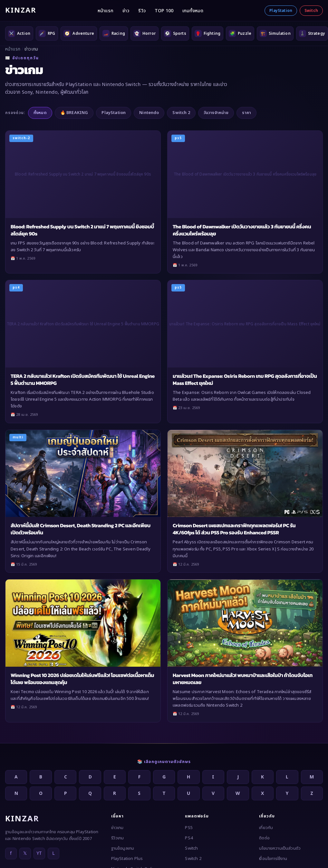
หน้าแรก (106, 11)
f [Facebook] (11, 853)
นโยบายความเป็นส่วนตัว (280, 848)
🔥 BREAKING (74, 113)
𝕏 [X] (25, 853)
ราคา (246, 113)
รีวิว (142, 11)
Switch (311, 11)
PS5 (189, 828)
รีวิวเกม (118, 838)
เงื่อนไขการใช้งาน (273, 859)
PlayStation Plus (127, 859)
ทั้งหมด (40, 113)
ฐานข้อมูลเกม (123, 848)
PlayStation (281, 11)
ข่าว (126, 11)
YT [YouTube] (39, 853)
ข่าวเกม (117, 828)
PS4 (189, 838)
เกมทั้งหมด (193, 11)
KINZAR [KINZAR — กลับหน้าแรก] (21, 10)
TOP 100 (164, 11)
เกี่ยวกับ (266, 828)
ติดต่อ (264, 838)
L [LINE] (53, 853)
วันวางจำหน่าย (216, 113)
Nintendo (149, 113)
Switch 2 (181, 113)
